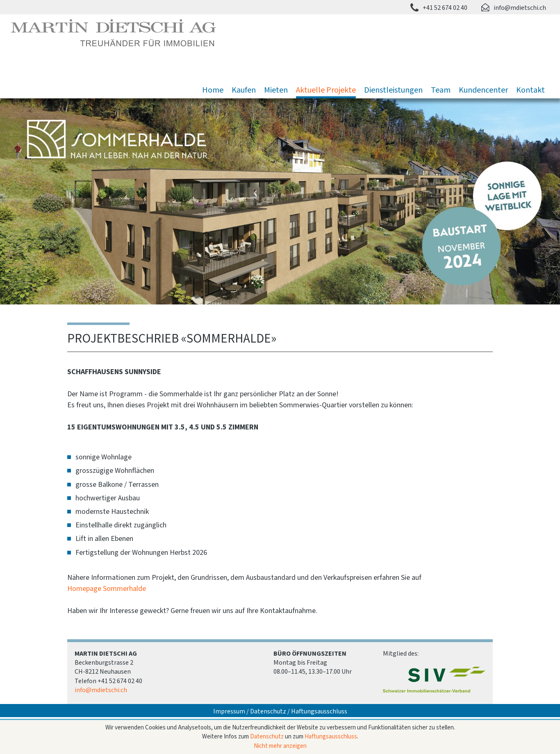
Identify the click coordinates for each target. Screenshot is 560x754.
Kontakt (530, 90)
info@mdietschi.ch (520, 8)
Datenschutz (268, 712)
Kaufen (244, 90)
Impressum (229, 712)
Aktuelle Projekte (326, 90)
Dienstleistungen (393, 90)
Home (213, 90)
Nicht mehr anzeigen (280, 746)
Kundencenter (483, 90)
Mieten (276, 90)
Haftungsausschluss (319, 712)
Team (441, 90)
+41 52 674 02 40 (445, 8)
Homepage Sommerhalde (107, 589)
